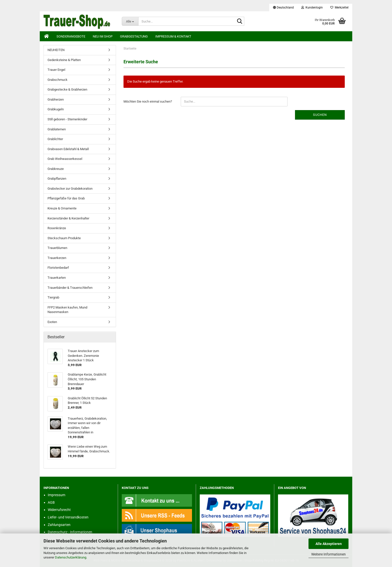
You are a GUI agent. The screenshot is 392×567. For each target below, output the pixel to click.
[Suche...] (130, 21)
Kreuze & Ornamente (62, 208)
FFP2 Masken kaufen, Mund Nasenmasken (67, 310)
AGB (51, 502)
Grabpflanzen (57, 179)
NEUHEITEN (56, 50)
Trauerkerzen (57, 258)
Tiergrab (53, 297)
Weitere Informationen (328, 554)
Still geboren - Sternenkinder (67, 119)
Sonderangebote (71, 36)
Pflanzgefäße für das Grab (66, 198)
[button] (283, 8)
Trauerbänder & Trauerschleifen (70, 288)
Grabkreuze (56, 169)
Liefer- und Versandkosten (68, 517)
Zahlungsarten (59, 525)
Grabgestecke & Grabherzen (67, 89)
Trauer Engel (56, 70)
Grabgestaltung (134, 36)
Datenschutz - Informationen (70, 532)
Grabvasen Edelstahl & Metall (68, 149)
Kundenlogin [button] (312, 8)
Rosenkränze (57, 228)
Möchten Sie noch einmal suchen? (148, 101)
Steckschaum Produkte (64, 238)
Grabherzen (56, 99)
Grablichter (55, 139)
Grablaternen (57, 129)
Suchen (320, 115)
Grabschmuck (57, 80)
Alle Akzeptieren (329, 544)
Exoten (52, 322)
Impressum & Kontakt (173, 36)
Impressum (56, 495)
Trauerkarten (57, 278)
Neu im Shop (103, 36)
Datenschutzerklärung (71, 557)
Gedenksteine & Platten (64, 60)
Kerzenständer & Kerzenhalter (68, 218)
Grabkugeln (56, 109)
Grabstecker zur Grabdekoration (70, 189)
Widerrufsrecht (59, 510)
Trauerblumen (57, 248)
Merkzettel (339, 8)
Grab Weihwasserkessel (65, 159)
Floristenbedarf (58, 268)
